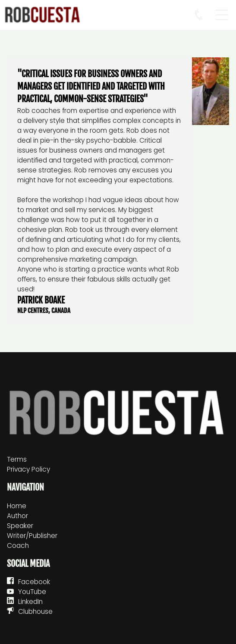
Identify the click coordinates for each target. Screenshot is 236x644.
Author (17, 516)
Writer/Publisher (32, 536)
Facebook (34, 582)
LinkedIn (30, 602)
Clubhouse (35, 611)
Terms (17, 459)
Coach (18, 546)
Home (17, 506)
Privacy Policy (28, 469)
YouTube (32, 592)
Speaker (20, 526)
